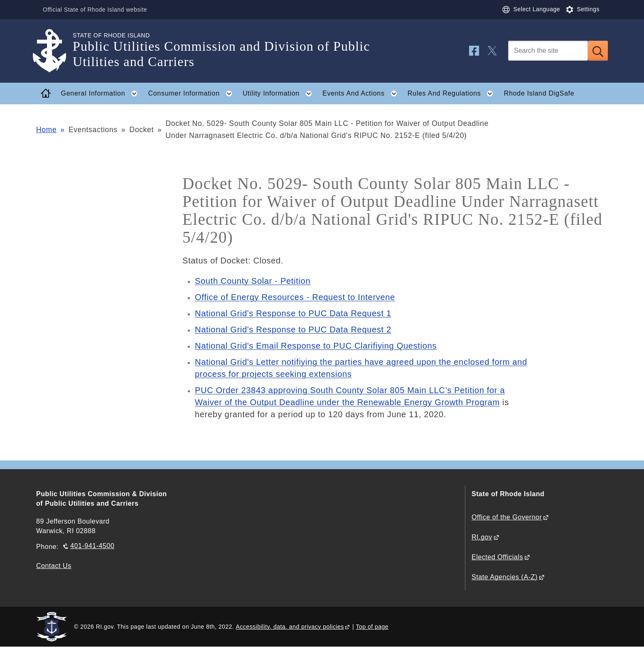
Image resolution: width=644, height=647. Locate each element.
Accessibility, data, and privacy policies (290, 627)
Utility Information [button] (280, 93)
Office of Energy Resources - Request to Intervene (295, 297)
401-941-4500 (92, 546)
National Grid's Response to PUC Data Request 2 (293, 330)
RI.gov (482, 537)
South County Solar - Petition (253, 281)
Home (46, 130)
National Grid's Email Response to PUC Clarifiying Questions (316, 346)
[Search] (548, 51)
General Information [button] (102, 93)
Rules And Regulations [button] (453, 93)
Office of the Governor (507, 517)
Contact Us (54, 566)
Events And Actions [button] (362, 93)
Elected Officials (497, 557)
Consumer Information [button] (193, 93)
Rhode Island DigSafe (539, 93)
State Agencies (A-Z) (505, 577)
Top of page (372, 627)
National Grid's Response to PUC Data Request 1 (293, 313)
